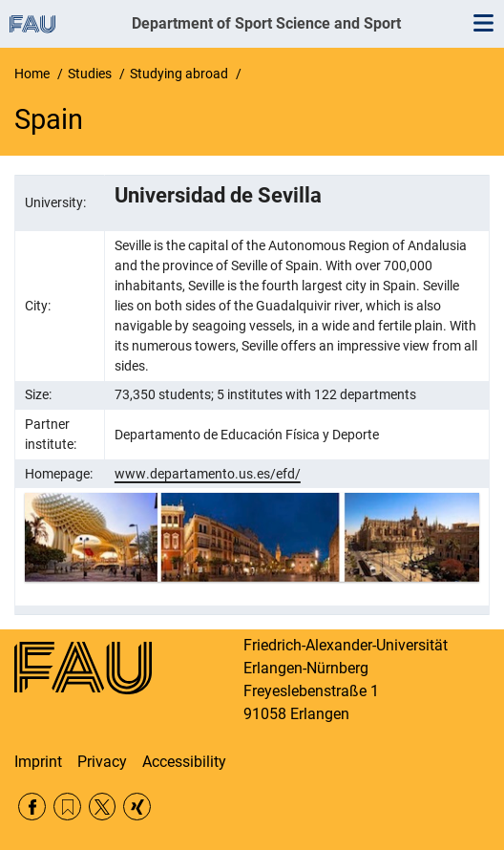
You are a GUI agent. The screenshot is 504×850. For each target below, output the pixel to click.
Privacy (102, 762)
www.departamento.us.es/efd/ (208, 474)
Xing (137, 807)
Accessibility (184, 762)
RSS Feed (67, 807)
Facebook (32, 807)
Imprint (38, 762)
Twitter (103, 807)
